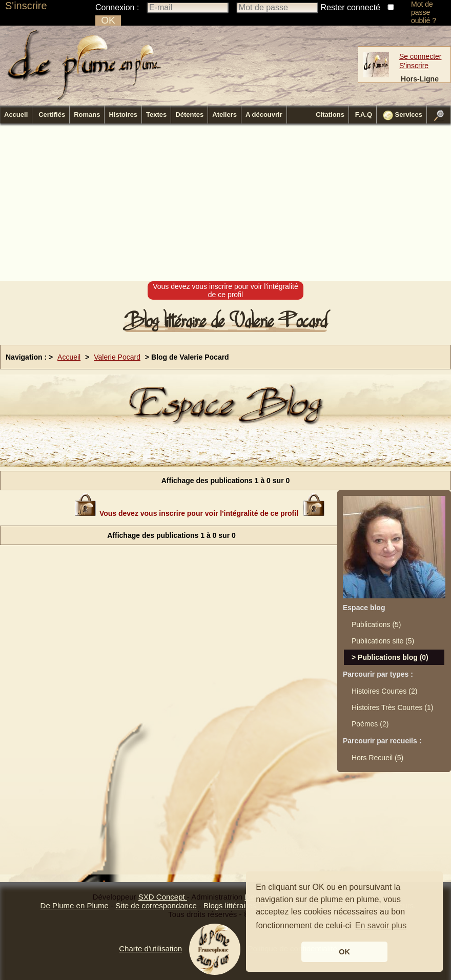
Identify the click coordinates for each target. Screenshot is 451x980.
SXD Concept (163, 897)
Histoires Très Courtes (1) (392, 707)
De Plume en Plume (75, 905)
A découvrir (264, 114)
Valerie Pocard (117, 357)
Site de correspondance (156, 905)
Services (403, 115)
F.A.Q (364, 114)
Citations (330, 114)
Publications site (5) (383, 641)
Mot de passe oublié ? (424, 12)
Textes (156, 114)
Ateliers (224, 114)
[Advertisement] (201, 203)
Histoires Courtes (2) (384, 691)
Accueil (16, 114)
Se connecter (421, 56)
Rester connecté (351, 7)
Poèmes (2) (370, 724)
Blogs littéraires (230, 905)
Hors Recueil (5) (377, 758)
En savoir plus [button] (381, 925)
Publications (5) (376, 624)
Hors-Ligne (420, 79)
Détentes (189, 114)
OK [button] (344, 952)
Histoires (123, 114)
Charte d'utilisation (150, 948)
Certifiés (52, 114)
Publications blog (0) (393, 657)
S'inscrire (26, 6)
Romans (87, 114)
